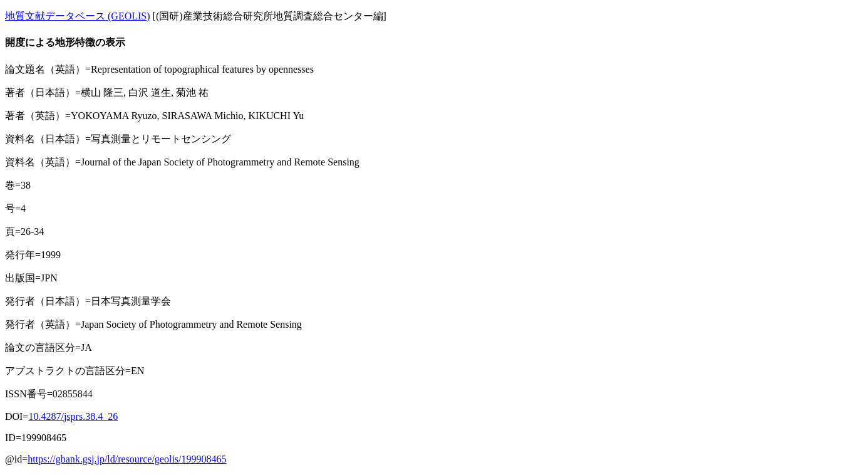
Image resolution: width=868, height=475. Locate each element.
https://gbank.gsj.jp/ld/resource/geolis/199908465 (127, 459)
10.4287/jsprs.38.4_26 (73, 416)
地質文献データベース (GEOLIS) (78, 16)
